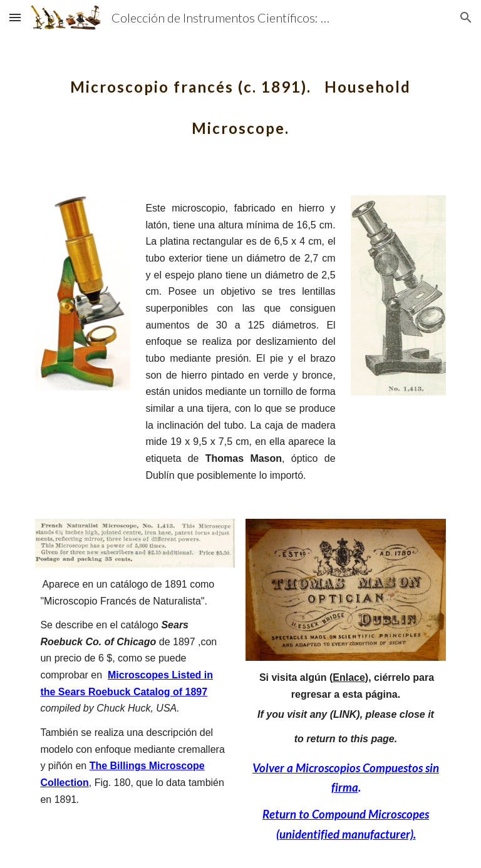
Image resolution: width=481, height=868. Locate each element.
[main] (240, 99)
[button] (15, 17)
